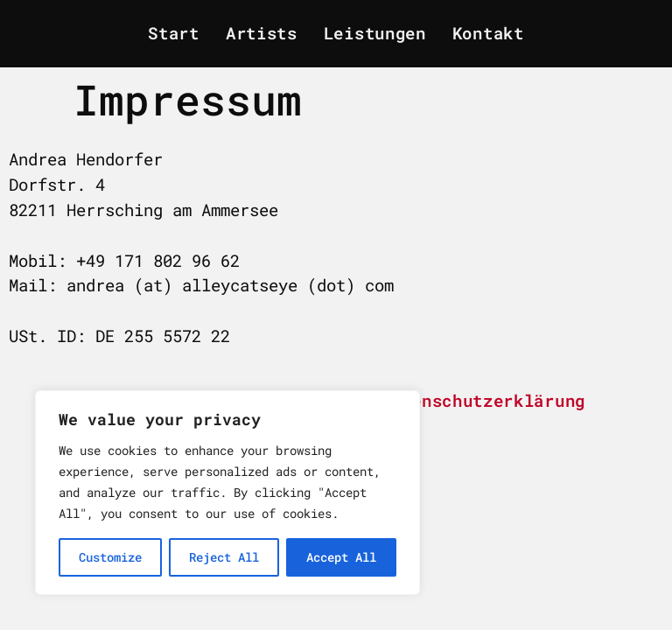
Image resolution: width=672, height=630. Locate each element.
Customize (110, 557)
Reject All (224, 557)
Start (174, 33)
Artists (262, 33)
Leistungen (375, 33)
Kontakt (488, 33)
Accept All (341, 557)
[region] (227, 493)
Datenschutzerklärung (483, 400)
